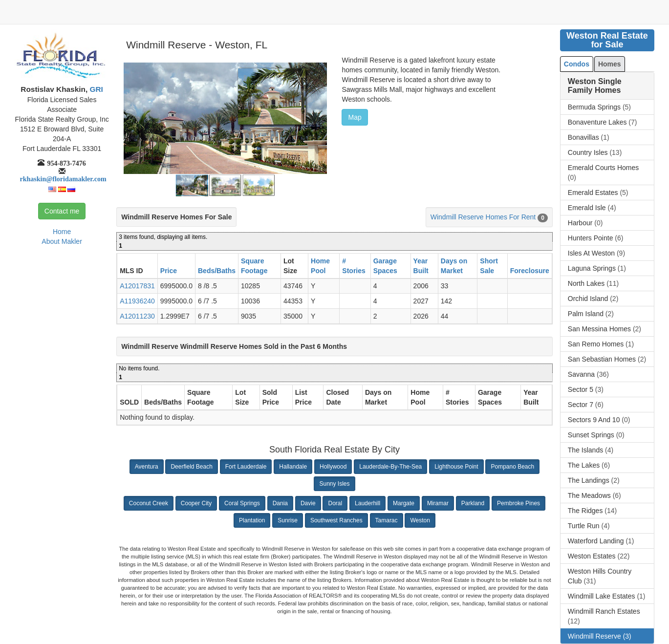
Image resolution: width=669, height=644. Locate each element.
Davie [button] (308, 503)
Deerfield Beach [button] (191, 467)
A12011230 (137, 316)
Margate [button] (404, 503)
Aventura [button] (147, 467)
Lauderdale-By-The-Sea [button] (390, 467)
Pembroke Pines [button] (518, 503)
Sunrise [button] (288, 520)
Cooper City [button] (196, 503)
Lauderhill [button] (367, 503)
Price (169, 271)
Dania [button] (280, 503)
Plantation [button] (252, 520)
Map (355, 117)
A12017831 (137, 286)
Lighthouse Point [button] (456, 467)
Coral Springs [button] (242, 503)
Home (62, 232)
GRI (95, 89)
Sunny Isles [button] (334, 484)
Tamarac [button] (387, 520)
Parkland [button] (473, 503)
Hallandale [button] (293, 467)
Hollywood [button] (333, 467)
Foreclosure (530, 271)
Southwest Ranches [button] (336, 520)
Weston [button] (420, 520)
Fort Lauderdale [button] (246, 467)
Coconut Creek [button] (149, 503)
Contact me (62, 211)
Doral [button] (335, 503)
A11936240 (137, 301)
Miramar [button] (438, 503)
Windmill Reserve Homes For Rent (483, 217)
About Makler (62, 241)
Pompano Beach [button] (512, 467)
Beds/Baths (217, 271)
